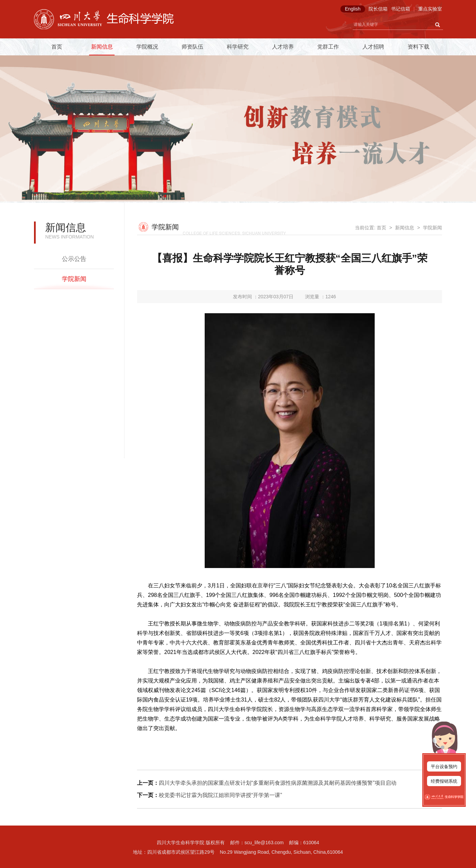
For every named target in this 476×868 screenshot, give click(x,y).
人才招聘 (373, 47)
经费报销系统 (444, 781)
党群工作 (328, 47)
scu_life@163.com (264, 843)
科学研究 (238, 47)
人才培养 (283, 47)
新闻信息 (102, 47)
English (353, 9)
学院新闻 (74, 279)
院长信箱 (378, 9)
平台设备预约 (444, 767)
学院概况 (147, 47)
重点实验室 (430, 9)
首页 (57, 47)
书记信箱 (401, 9)
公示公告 (74, 259)
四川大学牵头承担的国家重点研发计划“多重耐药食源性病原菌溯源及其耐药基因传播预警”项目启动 (278, 783)
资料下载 (419, 47)
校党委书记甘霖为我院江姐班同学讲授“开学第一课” (220, 795)
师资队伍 (192, 47)
